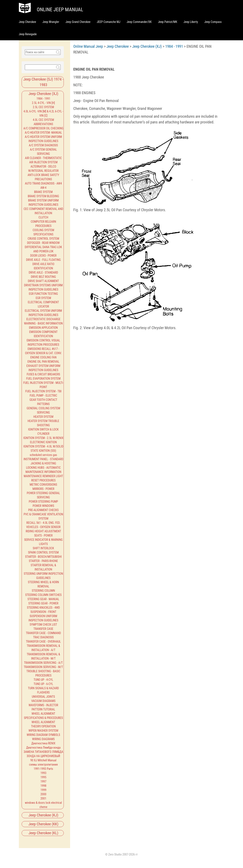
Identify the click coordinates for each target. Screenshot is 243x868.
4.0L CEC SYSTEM (43, 120)
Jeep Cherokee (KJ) (43, 815)
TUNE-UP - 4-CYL (43, 680)
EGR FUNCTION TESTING (43, 294)
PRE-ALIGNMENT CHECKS (43, 510)
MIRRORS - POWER (43, 489)
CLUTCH (43, 217)
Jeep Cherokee (28, 22)
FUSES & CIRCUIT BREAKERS (43, 374)
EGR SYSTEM (43, 298)
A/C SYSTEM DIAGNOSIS (43, 145)
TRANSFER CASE (43, 629)
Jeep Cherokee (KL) (43, 833)
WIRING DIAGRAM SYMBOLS (43, 735)
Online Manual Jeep (88, 46)
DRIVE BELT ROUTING (43, 277)
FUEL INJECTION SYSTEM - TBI (43, 391)
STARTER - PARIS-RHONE (43, 561)
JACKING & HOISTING (43, 463)
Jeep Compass (213, 22)
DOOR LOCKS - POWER (43, 256)
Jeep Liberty (191, 22)
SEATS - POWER (43, 535)
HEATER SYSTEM (43, 417)
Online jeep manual (60, 10)
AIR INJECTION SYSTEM (43, 162)
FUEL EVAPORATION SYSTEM (43, 379)
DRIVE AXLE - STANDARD (43, 273)
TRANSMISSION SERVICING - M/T (43, 667)
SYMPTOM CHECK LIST (43, 625)
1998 (43, 786)
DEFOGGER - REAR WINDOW (43, 243)
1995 (43, 777)
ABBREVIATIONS (43, 124)
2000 (43, 794)
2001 (43, 798)
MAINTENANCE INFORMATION (43, 472)
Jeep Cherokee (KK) (43, 824)
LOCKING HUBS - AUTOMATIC (43, 468)
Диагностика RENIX (43, 743)
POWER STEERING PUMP (43, 502)
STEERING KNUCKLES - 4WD (43, 608)
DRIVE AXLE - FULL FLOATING (43, 260)
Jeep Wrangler (51, 22)
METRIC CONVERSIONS (43, 485)
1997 (43, 781)
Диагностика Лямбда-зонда (43, 748)
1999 (43, 790)
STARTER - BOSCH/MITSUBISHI (43, 557)
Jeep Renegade (28, 34)
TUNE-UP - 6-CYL (43, 684)
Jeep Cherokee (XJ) (43, 94)
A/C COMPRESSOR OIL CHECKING (43, 128)
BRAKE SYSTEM (43, 192)
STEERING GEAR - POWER (43, 603)
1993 (43, 773)
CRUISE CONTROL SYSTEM (43, 239)
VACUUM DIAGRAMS (43, 701)
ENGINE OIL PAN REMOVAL (43, 362)
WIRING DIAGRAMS (43, 739)
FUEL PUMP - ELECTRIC (43, 396)
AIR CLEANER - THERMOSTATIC (43, 158)
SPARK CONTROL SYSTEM (43, 552)
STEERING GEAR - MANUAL (43, 599)
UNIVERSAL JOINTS (43, 697)
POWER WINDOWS (43, 506)
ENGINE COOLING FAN (43, 357)
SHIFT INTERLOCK (43, 548)
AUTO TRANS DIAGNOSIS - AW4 (43, 183)
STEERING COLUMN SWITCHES (43, 595)
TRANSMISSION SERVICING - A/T (43, 663)
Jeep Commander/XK (139, 22)
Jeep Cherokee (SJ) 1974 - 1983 (43, 82)
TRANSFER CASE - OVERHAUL (43, 642)
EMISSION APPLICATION (43, 328)
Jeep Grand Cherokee (78, 22)
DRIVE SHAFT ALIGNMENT (43, 281)
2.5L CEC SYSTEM (43, 107)
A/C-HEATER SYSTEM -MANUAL (43, 133)
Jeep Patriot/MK (168, 22)
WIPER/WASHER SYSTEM (43, 731)
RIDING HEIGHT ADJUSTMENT (43, 531)
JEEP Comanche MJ (109, 22)
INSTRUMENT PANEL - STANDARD (43, 459)
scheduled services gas (43, 455)
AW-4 (43, 188)
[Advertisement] (150, 342)
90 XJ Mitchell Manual (43, 760)
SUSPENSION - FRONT (43, 612)
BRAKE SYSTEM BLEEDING (43, 196)
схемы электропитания (43, 765)
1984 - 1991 (43, 99)
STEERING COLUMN (43, 591)
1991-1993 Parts (43, 769)
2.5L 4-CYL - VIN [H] (43, 103)
